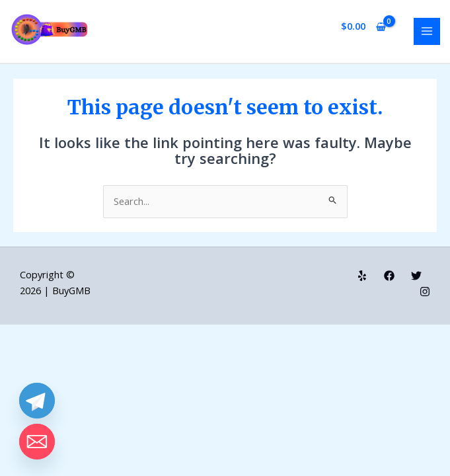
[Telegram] (37, 401)
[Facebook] (389, 276)
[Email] (37, 442)
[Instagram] (425, 292)
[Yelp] (362, 276)
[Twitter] (416, 276)
